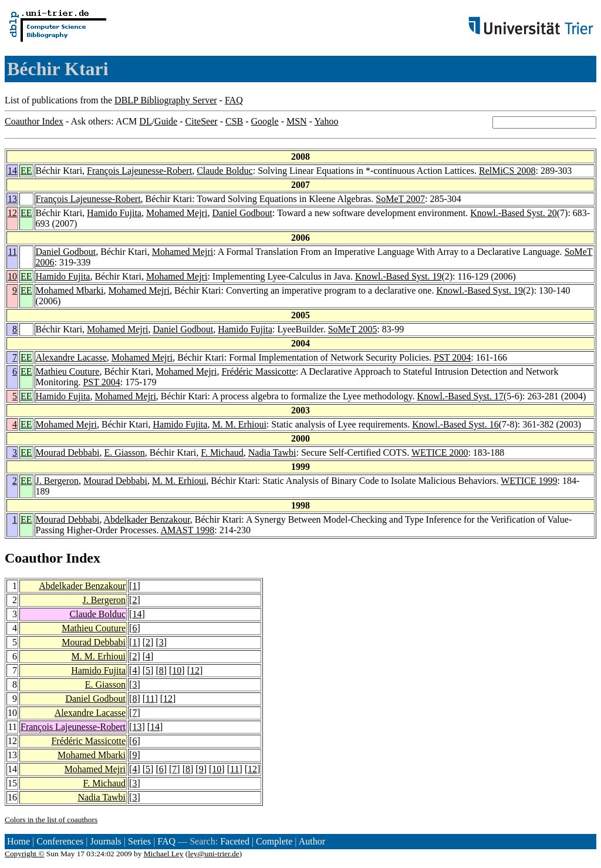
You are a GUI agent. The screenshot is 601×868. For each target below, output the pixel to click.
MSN (297, 121)
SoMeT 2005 (353, 329)
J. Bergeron (57, 481)
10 (12, 276)
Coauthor (33, 558)
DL (145, 121)
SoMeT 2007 (400, 199)
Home (18, 841)
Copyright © (25, 854)
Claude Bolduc (225, 171)
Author (312, 841)
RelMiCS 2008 (507, 171)
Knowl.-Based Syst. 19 (399, 276)
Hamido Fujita (114, 213)
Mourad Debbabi (68, 452)
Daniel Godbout (242, 213)
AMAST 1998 (188, 530)
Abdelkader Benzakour (147, 519)
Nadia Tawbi (272, 452)
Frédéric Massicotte (259, 371)
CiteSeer (202, 121)
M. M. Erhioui (239, 424)
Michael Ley (164, 854)
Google (265, 121)
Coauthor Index (34, 121)
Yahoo (326, 121)
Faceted (235, 841)
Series (139, 841)
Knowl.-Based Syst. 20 (514, 213)
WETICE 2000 (440, 452)
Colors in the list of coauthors (51, 820)
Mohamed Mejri (177, 213)
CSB (234, 121)
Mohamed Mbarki (70, 290)
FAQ (234, 100)
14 (12, 171)
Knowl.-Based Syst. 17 (460, 396)
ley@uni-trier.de (213, 854)
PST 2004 (452, 357)
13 (12, 199)
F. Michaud (222, 452)
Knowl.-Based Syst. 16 (455, 424)
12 (12, 213)
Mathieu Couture (68, 371)
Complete (274, 841)
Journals (105, 841)
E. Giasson (124, 452)
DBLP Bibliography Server (166, 100)
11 (13, 252)
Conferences (60, 841)
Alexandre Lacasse (71, 357)
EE (26, 171)
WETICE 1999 (529, 481)
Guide (166, 121)
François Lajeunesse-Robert (139, 171)
